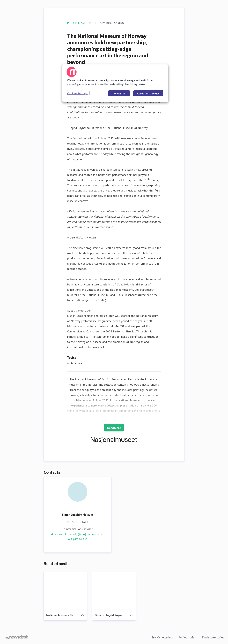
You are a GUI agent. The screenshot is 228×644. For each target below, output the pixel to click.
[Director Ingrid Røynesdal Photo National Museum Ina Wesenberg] (114, 591)
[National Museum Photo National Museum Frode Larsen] (65, 591)
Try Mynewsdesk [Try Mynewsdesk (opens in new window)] (162, 637)
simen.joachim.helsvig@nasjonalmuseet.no (77, 534)
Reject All (119, 93)
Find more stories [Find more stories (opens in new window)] (213, 637)
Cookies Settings (77, 93)
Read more (114, 428)
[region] (115, 83)
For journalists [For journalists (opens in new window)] (188, 637)
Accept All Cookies (148, 93)
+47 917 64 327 (77, 539)
